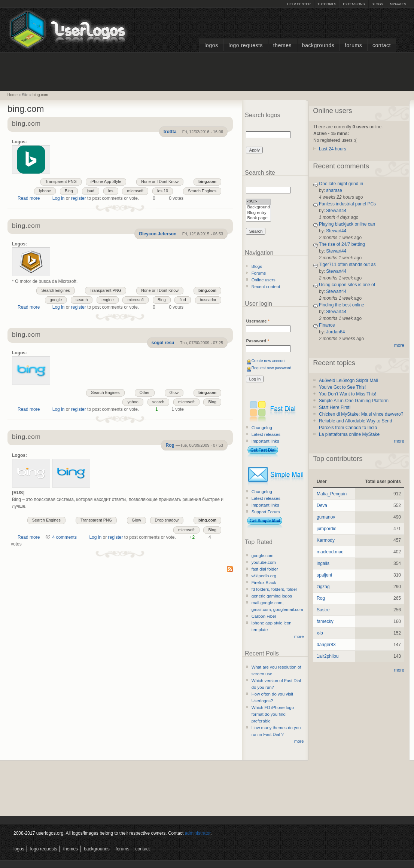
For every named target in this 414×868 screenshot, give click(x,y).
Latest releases (266, 434)
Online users (264, 280)
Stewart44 (336, 211)
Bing (69, 191)
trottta (170, 132)
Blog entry (258, 213)
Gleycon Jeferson (158, 234)
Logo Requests (246, 45)
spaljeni (324, 575)
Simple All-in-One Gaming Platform (354, 401)
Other (145, 392)
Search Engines (202, 191)
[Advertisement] (207, 71)
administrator (198, 833)
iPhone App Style (106, 181)
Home (13, 95)
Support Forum (266, 512)
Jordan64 (335, 332)
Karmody (326, 540)
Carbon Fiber (264, 616)
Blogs (377, 4)
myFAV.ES (398, 4)
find (182, 300)
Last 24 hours (333, 149)
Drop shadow (167, 520)
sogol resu (163, 343)
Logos (211, 45)
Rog (170, 445)
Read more (29, 198)
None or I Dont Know (160, 181)
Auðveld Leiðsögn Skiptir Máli (348, 380)
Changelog (262, 428)
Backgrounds (318, 45)
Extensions (354, 4)
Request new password (272, 368)
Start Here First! (335, 407)
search (82, 300)
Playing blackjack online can (347, 224)
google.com (263, 556)
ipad (91, 191)
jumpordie (327, 529)
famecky (325, 621)
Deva (322, 505)
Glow (174, 392)
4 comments (65, 537)
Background (258, 207)
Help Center (299, 4)
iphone (45, 191)
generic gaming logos (272, 596)
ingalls (323, 563)
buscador (208, 300)
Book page (258, 218)
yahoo (133, 402)
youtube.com (264, 562)
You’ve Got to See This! (342, 387)
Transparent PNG (61, 181)
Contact (382, 45)
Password (257, 341)
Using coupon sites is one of (347, 285)
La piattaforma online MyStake (349, 434)
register (79, 198)
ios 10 (163, 191)
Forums (353, 45)
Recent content (266, 287)
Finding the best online (342, 305)
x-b (320, 633)
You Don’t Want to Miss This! (348, 394)
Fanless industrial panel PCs (347, 204)
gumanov (326, 517)
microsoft (135, 191)
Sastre (323, 610)
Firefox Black (264, 583)
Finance (327, 325)
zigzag (323, 587)
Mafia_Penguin (332, 494)
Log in (59, 198)
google (56, 300)
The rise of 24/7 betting (342, 244)
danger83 (326, 645)
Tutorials (327, 4)
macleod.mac (330, 552)
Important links (265, 441)
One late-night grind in (341, 184)
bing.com (40, 95)
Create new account (269, 361)
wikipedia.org (264, 576)
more (299, 636)
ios (111, 191)
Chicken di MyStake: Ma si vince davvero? (361, 414)
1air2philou (328, 656)
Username (258, 321)
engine (107, 300)
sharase (334, 190)
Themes (282, 45)
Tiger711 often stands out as (347, 265)
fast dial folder (265, 569)
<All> (258, 202)
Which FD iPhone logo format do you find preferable (273, 714)
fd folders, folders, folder (274, 589)
